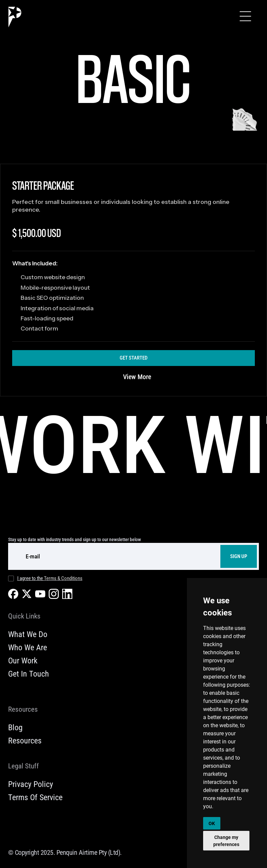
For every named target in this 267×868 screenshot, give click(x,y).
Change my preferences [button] (226, 841)
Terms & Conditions (63, 578)
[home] (15, 17)
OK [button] (212, 823)
